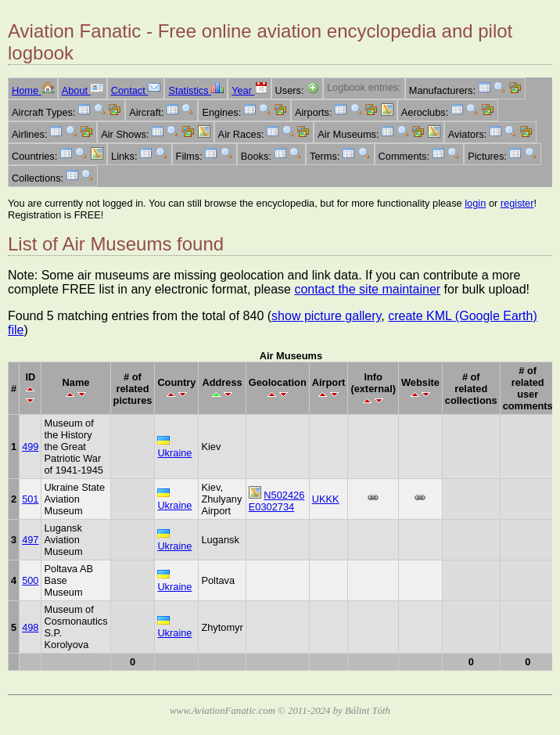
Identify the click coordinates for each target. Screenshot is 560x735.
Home (33, 90)
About (83, 90)
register (517, 203)
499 (30, 447)
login (475, 203)
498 (30, 627)
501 (30, 499)
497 (30, 540)
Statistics (196, 90)
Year (249, 90)
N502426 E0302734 (277, 501)
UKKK (326, 499)
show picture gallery (326, 316)
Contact (136, 90)
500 (30, 580)
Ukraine (174, 453)
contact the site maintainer (367, 289)
